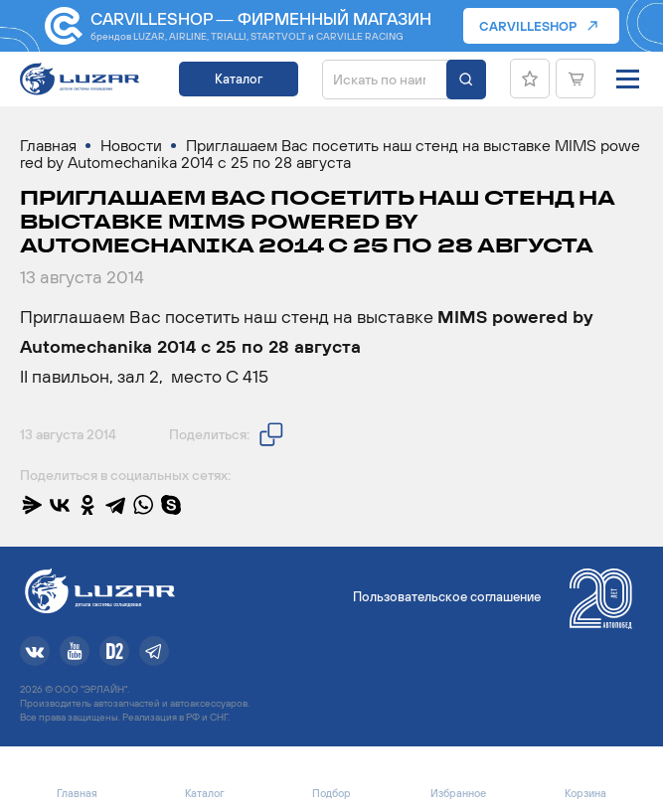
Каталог (239, 79)
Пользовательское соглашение (447, 597)
